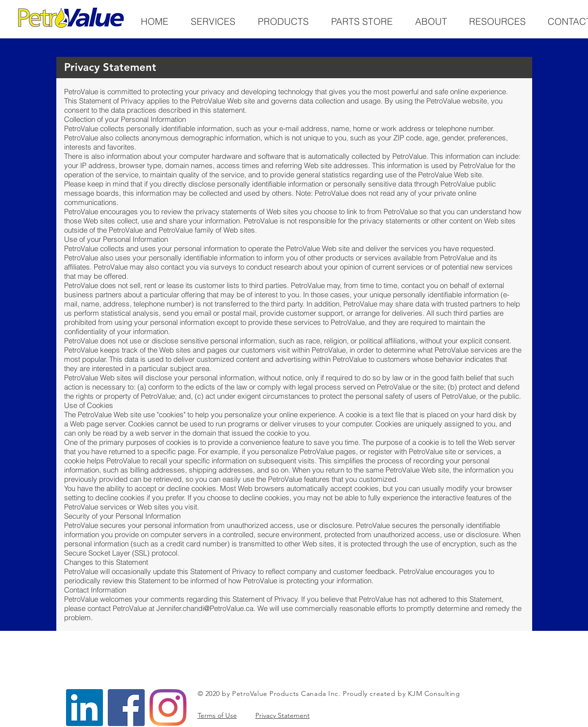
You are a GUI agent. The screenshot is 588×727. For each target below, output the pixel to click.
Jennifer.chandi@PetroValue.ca (205, 608)
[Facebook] (126, 708)
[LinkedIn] (84, 708)
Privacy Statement (283, 715)
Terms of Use (217, 715)
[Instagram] (168, 708)
